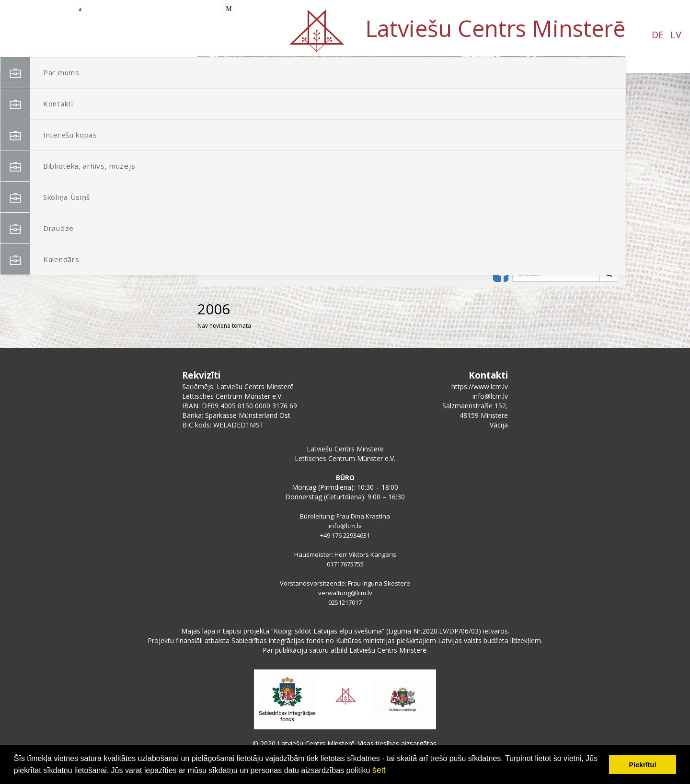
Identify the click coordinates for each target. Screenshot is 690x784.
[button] (597, 119)
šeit (379, 770)
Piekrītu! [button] (643, 765)
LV (113, 35)
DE (95, 35)
